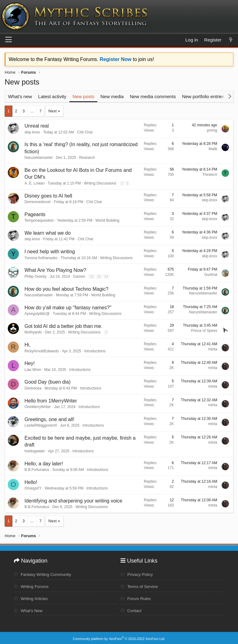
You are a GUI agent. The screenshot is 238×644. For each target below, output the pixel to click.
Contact (132, 610)
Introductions (95, 351)
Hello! (31, 482)
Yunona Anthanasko (41, 258)
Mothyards (33, 332)
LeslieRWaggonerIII (41, 425)
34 (106, 276)
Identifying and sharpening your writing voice (73, 501)
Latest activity (52, 96)
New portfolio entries (203, 96)
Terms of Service (140, 586)
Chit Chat (85, 132)
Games (79, 276)
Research (87, 158)
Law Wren (33, 370)
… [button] (32, 111)
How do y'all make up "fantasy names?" (68, 308)
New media (112, 96)
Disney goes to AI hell (48, 196)
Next (53, 111)
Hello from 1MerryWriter (51, 401)
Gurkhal (211, 275)
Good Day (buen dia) (48, 382)
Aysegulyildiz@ (37, 314)
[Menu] (9, 40)
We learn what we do (48, 233)
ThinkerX (210, 175)
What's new (20, 96)
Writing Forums (32, 586)
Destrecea (33, 388)
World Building (107, 220)
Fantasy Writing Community (44, 574)
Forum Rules (137, 598)
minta (213, 349)
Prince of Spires (204, 331)
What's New (29, 610)
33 (99, 276)
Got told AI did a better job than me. (64, 326)
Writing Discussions (100, 183)
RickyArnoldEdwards (42, 351)
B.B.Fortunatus (37, 470)
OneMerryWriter (38, 407)
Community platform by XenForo (119, 637)
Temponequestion (39, 220)
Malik (213, 149)
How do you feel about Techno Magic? (66, 289)
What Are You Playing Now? (55, 270)
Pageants (35, 214)
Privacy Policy (138, 574)
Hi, (28, 345)
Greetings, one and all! (49, 419)
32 (92, 276)
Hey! (30, 363)
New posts (83, 96)
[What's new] (231, 40)
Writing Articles (32, 598)
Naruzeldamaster (39, 158)
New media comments (153, 96)
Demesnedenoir (38, 202)
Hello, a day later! (44, 464)
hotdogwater (35, 451)
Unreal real (37, 126)
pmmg (212, 130)
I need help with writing (50, 252)
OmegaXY (33, 488)
